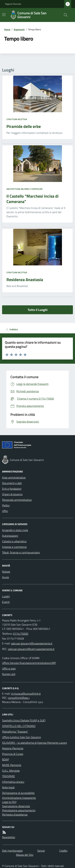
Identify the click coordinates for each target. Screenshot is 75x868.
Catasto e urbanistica (14, 541)
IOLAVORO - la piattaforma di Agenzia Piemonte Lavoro (34, 743)
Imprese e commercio (14, 547)
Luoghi (6, 596)
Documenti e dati (12, 483)
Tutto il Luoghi (38, 310)
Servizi (41, 851)
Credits (63, 851)
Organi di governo (12, 494)
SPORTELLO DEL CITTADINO (19, 726)
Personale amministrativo (17, 500)
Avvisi (5, 577)
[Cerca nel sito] (64, 15)
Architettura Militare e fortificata (24, 189)
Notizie (6, 572)
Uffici (5, 511)
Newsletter (9, 837)
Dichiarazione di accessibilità (18, 793)
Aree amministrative (14, 477)
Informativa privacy (13, 782)
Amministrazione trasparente (19, 798)
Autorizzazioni (10, 536)
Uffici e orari (9, 668)
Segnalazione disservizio (16, 806)
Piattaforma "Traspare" (15, 732)
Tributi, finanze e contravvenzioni (21, 552)
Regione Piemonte (13, 4)
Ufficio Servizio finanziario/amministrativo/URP (29, 663)
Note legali (8, 787)
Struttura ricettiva (17, 119)
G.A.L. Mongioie (11, 771)
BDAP (5, 759)
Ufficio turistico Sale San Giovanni (21, 737)
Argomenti (19, 29)
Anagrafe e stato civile (15, 530)
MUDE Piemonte (12, 765)
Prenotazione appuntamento (19, 810)
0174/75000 (21, 634)
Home (7, 29)
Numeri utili (9, 674)
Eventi (6, 602)
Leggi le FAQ (9, 802)
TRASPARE (9, 776)
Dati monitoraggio (12, 851)
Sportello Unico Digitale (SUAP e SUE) (24, 720)
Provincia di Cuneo (13, 754)
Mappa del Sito (25, 855)
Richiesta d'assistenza (15, 815)
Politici (6, 505)
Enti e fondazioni (12, 489)
